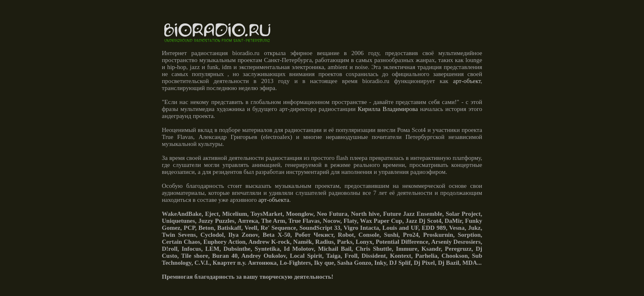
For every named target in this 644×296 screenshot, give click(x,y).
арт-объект (467, 81)
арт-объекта (274, 200)
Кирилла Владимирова (388, 109)
